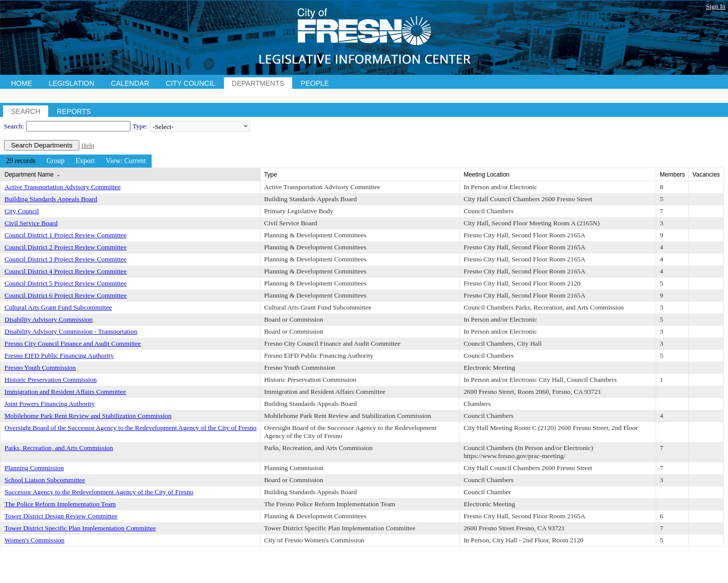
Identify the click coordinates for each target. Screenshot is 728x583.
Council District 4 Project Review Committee (66, 271)
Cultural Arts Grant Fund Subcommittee (58, 307)
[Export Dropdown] (85, 161)
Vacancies (706, 175)
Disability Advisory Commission (49, 319)
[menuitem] (21, 161)
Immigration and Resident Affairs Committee (65, 392)
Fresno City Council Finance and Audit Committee (73, 343)
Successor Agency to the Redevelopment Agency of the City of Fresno (99, 492)
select (246, 126)
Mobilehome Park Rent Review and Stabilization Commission (88, 416)
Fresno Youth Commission (40, 368)
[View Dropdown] (126, 161)
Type (271, 175)
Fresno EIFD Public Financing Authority (59, 355)
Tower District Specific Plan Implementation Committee (80, 528)
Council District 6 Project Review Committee (66, 295)
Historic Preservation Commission (51, 380)
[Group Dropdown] (56, 161)
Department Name (29, 175)
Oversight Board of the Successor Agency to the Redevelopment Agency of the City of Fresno (131, 428)
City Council (22, 211)
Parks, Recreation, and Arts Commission (59, 448)
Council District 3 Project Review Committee (66, 259)
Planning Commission (34, 468)
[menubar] (76, 161)
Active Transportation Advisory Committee (63, 187)
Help (88, 145)
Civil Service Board (31, 223)
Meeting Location (486, 175)
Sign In (716, 6)
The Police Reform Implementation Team (60, 504)
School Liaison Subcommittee (45, 480)
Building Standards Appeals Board (51, 199)
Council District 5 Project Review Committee (66, 283)
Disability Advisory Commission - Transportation (71, 331)
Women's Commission (34, 540)
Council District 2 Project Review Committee (66, 247)
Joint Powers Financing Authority (50, 404)
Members (672, 175)
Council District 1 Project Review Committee (66, 235)
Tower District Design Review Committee (61, 516)
